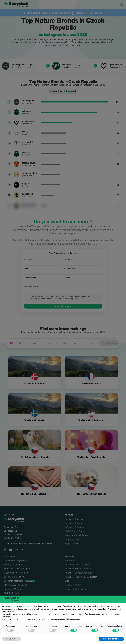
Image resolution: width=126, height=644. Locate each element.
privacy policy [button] (92, 606)
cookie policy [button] (10, 611)
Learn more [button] (11, 639)
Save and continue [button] (111, 639)
